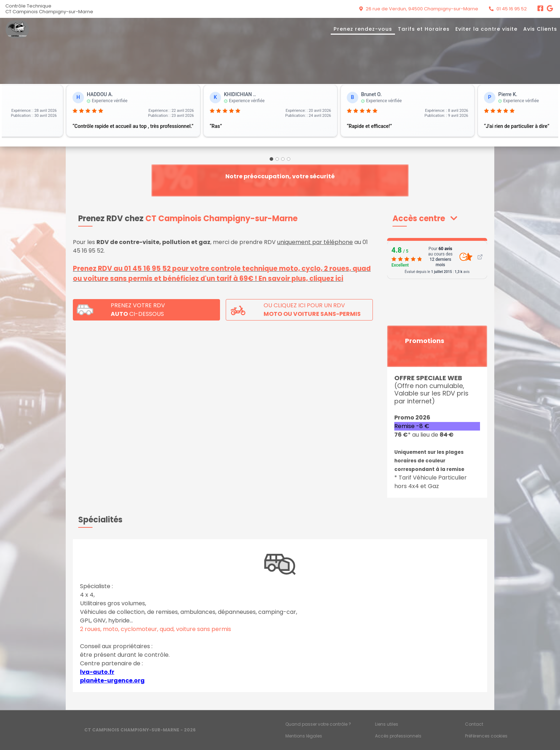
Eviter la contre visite (486, 29)
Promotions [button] (425, 341)
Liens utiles (387, 724)
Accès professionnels (398, 736)
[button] (425, 218)
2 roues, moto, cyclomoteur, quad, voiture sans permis (156, 629)
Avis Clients (540, 29)
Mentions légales (304, 736)
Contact (474, 724)
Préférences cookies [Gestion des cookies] (486, 736)
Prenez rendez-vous (363, 29)
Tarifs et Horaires (424, 29)
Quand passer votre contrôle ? (318, 724)
